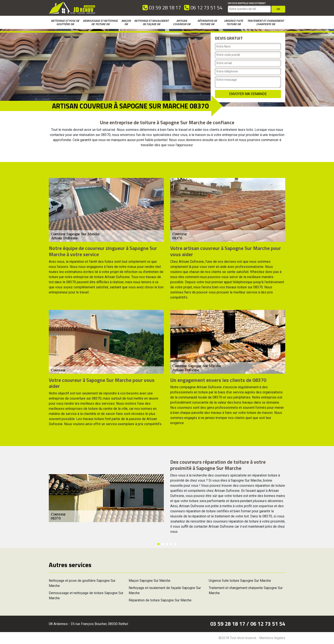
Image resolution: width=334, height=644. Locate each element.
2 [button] (163, 544)
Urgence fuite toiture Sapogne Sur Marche (240, 581)
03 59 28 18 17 (162, 7)
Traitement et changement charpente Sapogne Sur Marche (246, 590)
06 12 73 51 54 (203, 7)
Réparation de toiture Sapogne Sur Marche (160, 600)
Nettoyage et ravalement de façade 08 (151, 22)
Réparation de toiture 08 (207, 22)
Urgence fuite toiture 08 (234, 22)
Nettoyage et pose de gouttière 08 (65, 22)
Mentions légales (272, 638)
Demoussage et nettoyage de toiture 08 (100, 22)
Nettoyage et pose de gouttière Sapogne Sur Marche (82, 583)
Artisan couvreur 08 (182, 22)
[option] (0, 162)
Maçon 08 (126, 22)
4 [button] (171, 544)
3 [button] (167, 544)
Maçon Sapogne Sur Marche (150, 581)
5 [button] (176, 544)
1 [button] (158, 544)
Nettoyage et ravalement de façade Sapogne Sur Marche (165, 590)
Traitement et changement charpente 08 (266, 22)
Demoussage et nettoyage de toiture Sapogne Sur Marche (86, 596)
